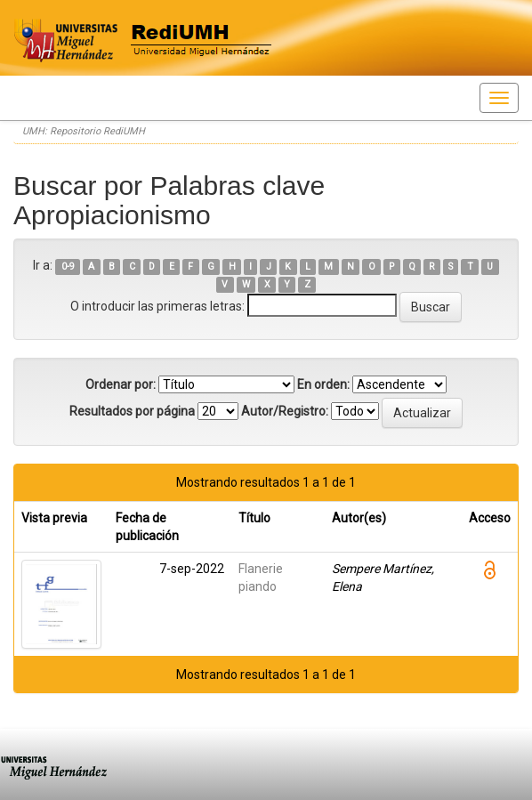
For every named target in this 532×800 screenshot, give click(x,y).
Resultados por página (132, 411)
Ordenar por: (121, 384)
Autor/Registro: (285, 411)
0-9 (68, 267)
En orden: (323, 384)
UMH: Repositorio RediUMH (84, 131)
